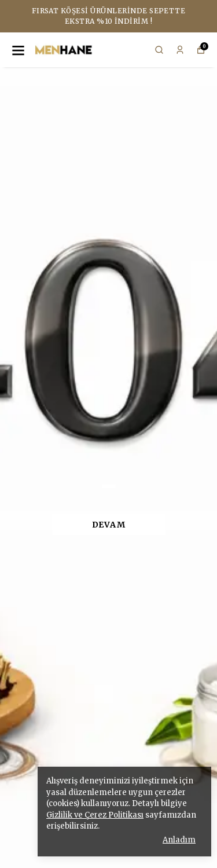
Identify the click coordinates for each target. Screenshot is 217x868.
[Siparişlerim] (180, 50)
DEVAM (109, 525)
